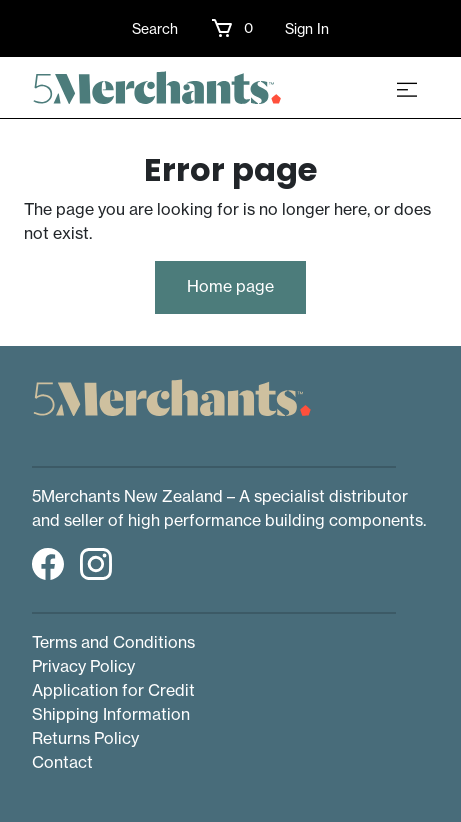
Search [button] (155, 29)
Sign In (307, 29)
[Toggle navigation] (407, 88)
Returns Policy (85, 738)
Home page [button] (230, 286)
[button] (231, 28)
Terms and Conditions (113, 642)
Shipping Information (111, 714)
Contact (62, 762)
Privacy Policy (83, 666)
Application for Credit (113, 690)
